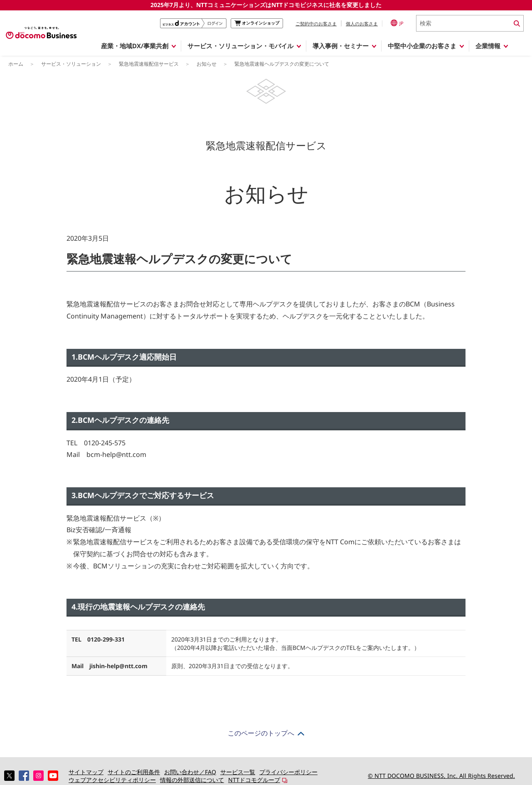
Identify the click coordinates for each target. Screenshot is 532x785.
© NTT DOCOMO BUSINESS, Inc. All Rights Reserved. (441, 776)
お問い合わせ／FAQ (190, 772)
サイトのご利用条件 (134, 772)
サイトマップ (86, 772)
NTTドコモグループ (254, 780)
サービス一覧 (238, 772)
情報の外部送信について (192, 780)
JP (397, 23)
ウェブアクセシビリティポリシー (112, 780)
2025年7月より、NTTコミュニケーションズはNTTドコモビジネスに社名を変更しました (266, 5)
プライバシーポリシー (288, 772)
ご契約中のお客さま (316, 23)
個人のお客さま (362, 23)
